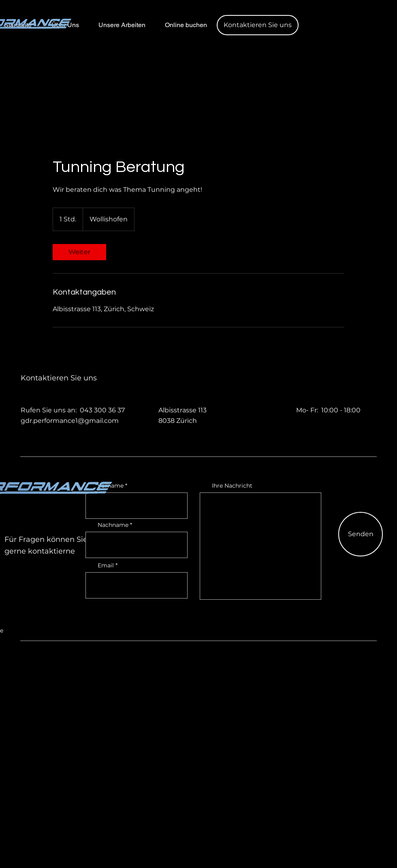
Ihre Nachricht (232, 486)
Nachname (113, 525)
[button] (258, 25)
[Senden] (361, 534)
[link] (79, 252)
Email (106, 565)
